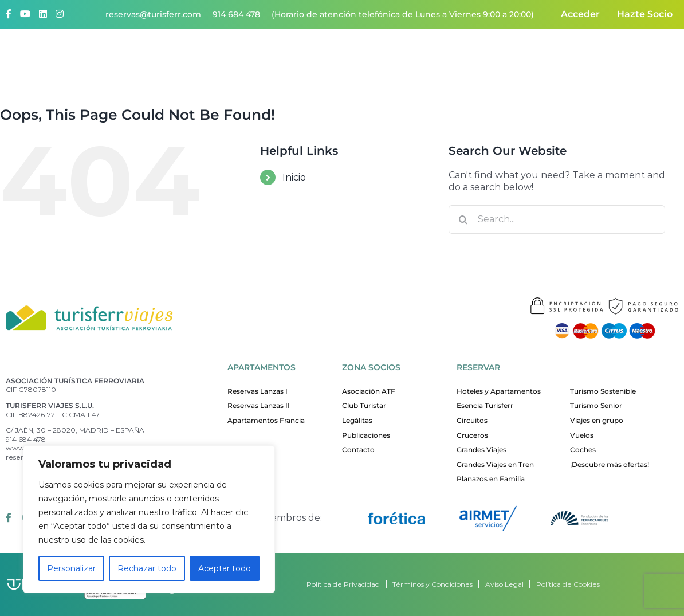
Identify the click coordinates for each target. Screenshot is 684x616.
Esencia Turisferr (485, 405)
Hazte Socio (645, 14)
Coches (583, 450)
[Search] (463, 219)
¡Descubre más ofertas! (610, 464)
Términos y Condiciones (433, 584)
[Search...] (557, 219)
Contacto (653, 58)
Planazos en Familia (491, 479)
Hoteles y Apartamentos (499, 391)
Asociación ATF (369, 391)
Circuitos (472, 420)
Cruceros (472, 435)
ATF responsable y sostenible (556, 58)
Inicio (294, 177)
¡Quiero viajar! (332, 58)
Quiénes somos (246, 58)
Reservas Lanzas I (258, 391)
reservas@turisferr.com (153, 14)
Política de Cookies (568, 584)
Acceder (580, 14)
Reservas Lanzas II (259, 405)
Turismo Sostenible (603, 391)
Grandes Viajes (481, 450)
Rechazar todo (147, 568)
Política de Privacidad (343, 584)
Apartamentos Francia (266, 420)
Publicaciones (366, 435)
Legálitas (357, 420)
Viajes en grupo (597, 420)
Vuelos (582, 435)
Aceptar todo (225, 568)
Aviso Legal (504, 584)
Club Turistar (364, 405)
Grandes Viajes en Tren (495, 464)
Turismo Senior (596, 405)
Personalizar (71, 568)
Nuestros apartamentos (428, 58)
